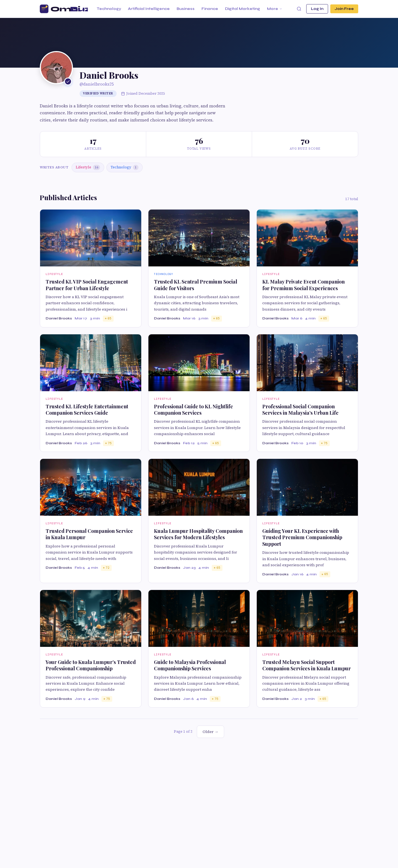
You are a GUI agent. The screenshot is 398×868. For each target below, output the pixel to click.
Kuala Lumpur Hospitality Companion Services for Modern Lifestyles (198, 534)
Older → (210, 732)
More (275, 9)
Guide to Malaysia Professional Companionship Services (190, 665)
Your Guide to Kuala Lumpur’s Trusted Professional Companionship (91, 665)
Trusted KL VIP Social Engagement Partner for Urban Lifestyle (87, 285)
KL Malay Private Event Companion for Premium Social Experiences (303, 285)
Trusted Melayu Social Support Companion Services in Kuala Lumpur (307, 665)
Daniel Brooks (59, 318)
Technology (109, 9)
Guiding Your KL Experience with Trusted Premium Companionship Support (302, 537)
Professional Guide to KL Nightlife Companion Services (193, 410)
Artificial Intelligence (149, 9)
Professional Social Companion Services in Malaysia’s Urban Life (300, 410)
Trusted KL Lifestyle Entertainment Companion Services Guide (87, 410)
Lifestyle (88, 168)
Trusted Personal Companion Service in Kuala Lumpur (89, 534)
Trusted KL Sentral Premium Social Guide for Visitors (196, 285)
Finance (210, 9)
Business (186, 9)
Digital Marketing (243, 9)
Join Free (344, 9)
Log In (317, 9)
